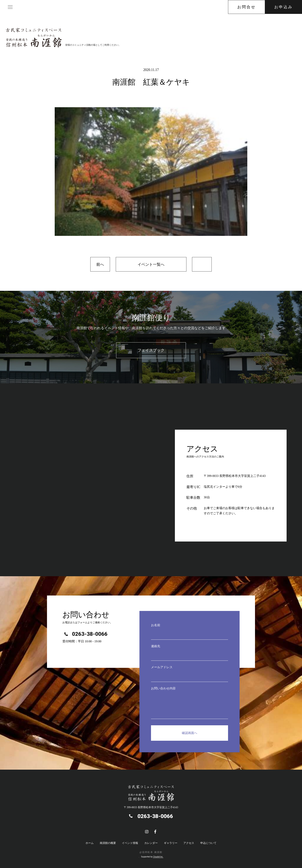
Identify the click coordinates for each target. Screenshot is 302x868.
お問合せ (247, 7)
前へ (100, 264)
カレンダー (151, 843)
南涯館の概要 (108, 843)
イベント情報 (130, 843)
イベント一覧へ (151, 264)
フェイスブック (151, 350)
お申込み (284, 7)
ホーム (90, 843)
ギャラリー (171, 843)
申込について (208, 843)
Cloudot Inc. (158, 857)
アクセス (189, 843)
